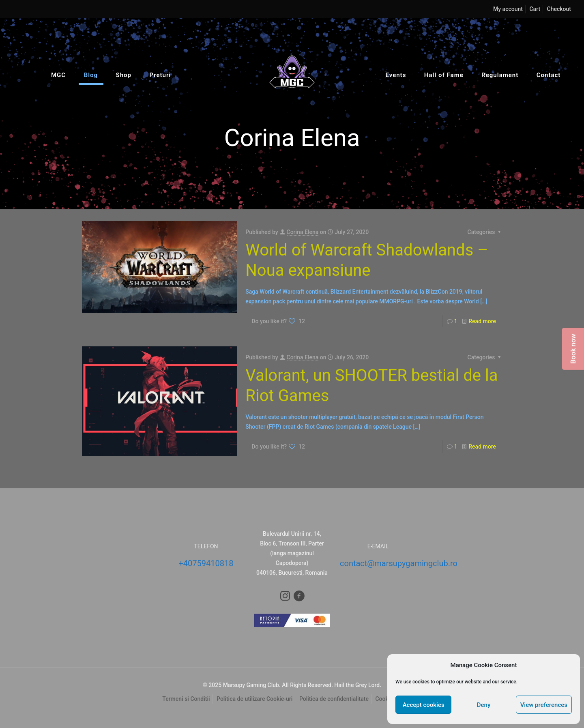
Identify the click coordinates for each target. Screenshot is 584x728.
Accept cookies (424, 705)
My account (508, 9)
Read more (482, 321)
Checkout (559, 9)
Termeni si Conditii (186, 699)
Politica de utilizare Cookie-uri (254, 699)
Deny (484, 705)
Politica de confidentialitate (334, 699)
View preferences (544, 705)
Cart (535, 9)
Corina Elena (303, 232)
